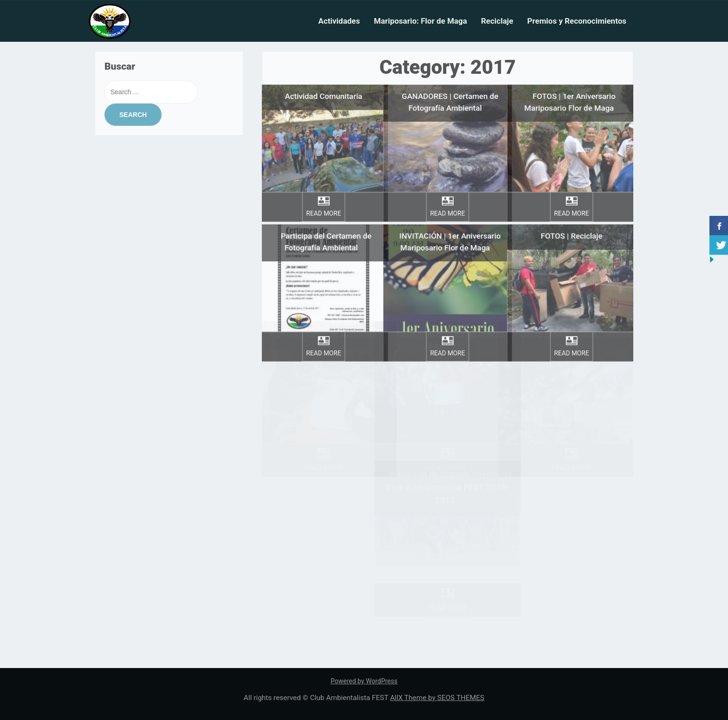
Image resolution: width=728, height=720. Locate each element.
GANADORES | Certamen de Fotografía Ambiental (450, 90)
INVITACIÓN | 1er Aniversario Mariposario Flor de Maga (450, 230)
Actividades (339, 21)
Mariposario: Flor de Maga (420, 21)
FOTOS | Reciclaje (572, 224)
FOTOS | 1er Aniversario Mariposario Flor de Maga (570, 90)
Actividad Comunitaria (324, 84)
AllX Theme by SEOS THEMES (437, 698)
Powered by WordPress (364, 681)
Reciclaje (497, 21)
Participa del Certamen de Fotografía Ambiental (326, 230)
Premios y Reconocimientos (577, 21)
